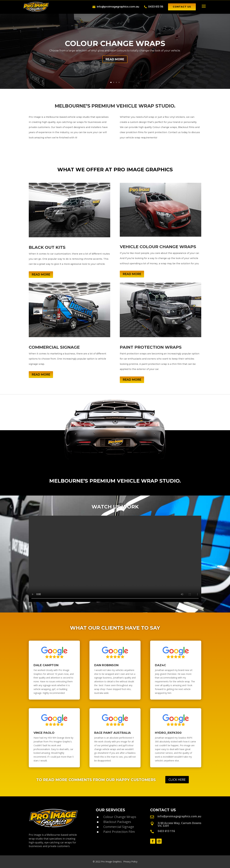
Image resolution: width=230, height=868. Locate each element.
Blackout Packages (117, 822)
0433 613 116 (156, 7)
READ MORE (115, 59)
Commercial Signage (119, 827)
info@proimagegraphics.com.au (118, 7)
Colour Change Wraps (120, 817)
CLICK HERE (177, 780)
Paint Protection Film (119, 832)
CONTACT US (182, 7)
